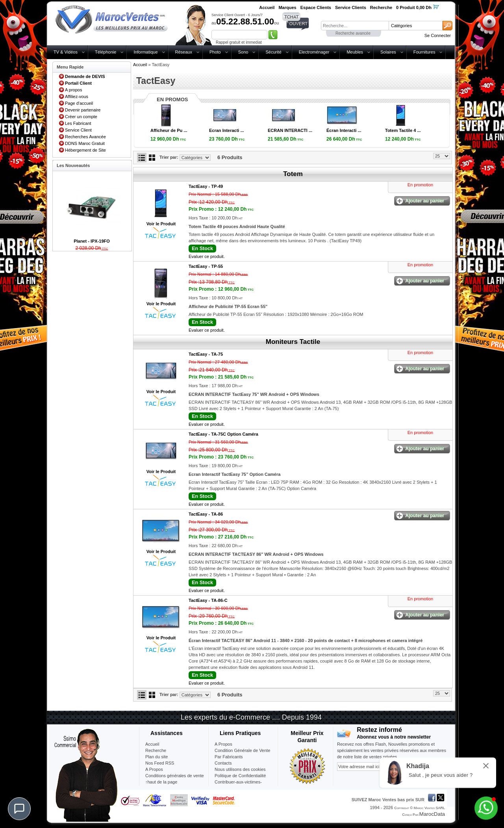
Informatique (145, 52)
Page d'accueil (79, 103)
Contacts (223, 763)
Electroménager (314, 52)
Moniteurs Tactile (293, 342)
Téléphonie (106, 52)
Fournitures (424, 52)
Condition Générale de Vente (242, 750)
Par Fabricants (229, 757)
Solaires (388, 52)
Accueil (140, 65)
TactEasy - (206, 186)
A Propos (223, 744)
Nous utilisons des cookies (240, 769)
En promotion (420, 185)
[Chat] (19, 809)
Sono (243, 52)
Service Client (78, 130)
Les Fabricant (78, 123)
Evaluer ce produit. (207, 256)
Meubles (355, 52)
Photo (215, 52)
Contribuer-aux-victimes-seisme (238, 785)
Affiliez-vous (77, 97)
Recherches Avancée (85, 137)
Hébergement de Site (85, 150)
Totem (293, 174)
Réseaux (184, 52)
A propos (73, 90)
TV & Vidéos (66, 52)
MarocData (432, 814)
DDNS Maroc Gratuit (85, 143)
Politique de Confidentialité (240, 776)
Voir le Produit (161, 224)
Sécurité (273, 52)
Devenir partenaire (83, 110)
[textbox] (355, 26)
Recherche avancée (353, 33)
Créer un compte (81, 117)
